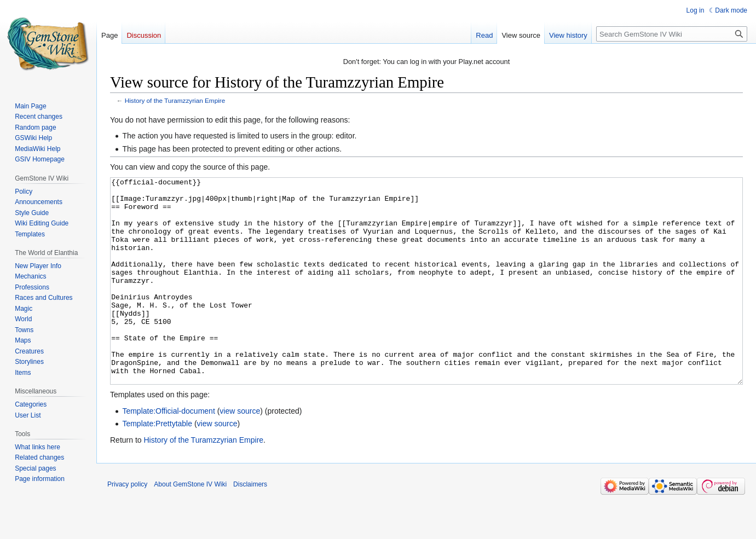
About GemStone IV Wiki (190, 525)
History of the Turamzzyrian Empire (175, 100)
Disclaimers (250, 525)
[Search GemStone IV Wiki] (672, 34)
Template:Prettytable (157, 465)
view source (240, 452)
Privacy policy (127, 525)
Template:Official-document (168, 452)
